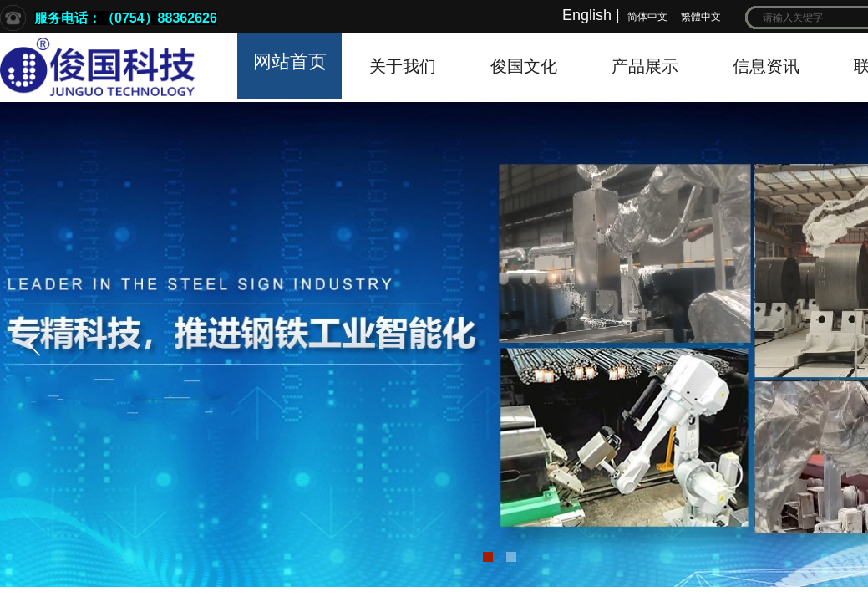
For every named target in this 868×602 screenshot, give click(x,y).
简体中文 (647, 17)
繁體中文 (701, 17)
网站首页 (290, 61)
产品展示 (645, 66)
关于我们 (403, 66)
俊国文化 (524, 66)
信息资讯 (766, 66)
